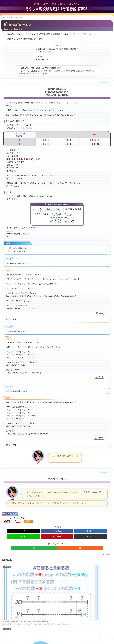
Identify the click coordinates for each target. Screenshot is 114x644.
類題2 (41, 57)
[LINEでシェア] (66, 531)
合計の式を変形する (46, 52)
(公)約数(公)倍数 (10, 514)
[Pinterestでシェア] (85, 531)
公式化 (42, 54)
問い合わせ (51, 636)
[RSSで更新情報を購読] (59, 542)
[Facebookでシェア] (30, 531)
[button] (103, 531)
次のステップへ (43, 60)
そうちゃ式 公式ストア (31, 74)
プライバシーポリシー (74, 636)
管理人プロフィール (39, 636)
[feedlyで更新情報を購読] (55, 542)
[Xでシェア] (11, 531)
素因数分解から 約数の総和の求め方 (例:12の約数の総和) (58, 49)
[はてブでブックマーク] (48, 531)
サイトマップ (61, 636)
